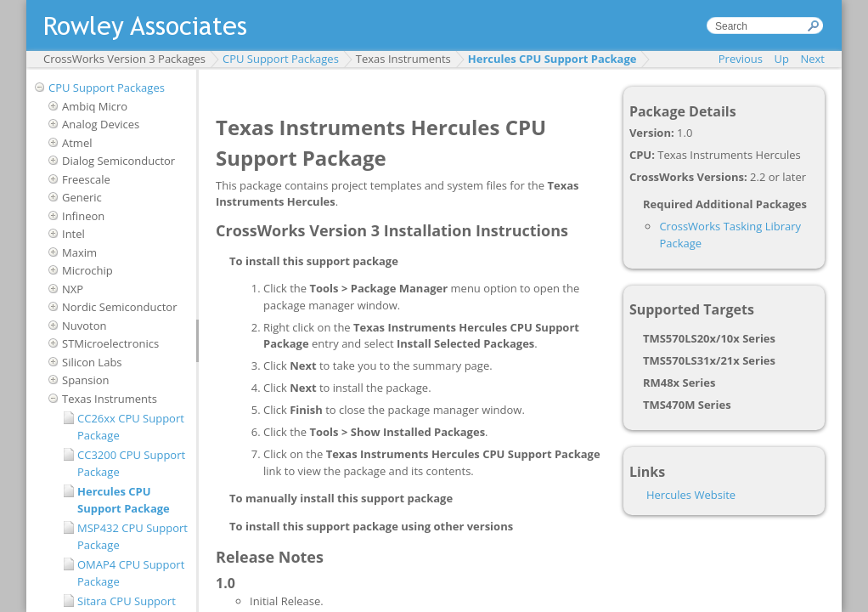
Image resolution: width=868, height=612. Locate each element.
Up (782, 59)
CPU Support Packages (281, 59)
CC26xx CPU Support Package (131, 427)
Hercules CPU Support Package (552, 59)
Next (812, 59)
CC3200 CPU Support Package (131, 463)
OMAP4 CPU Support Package (131, 573)
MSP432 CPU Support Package (132, 536)
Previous (741, 59)
